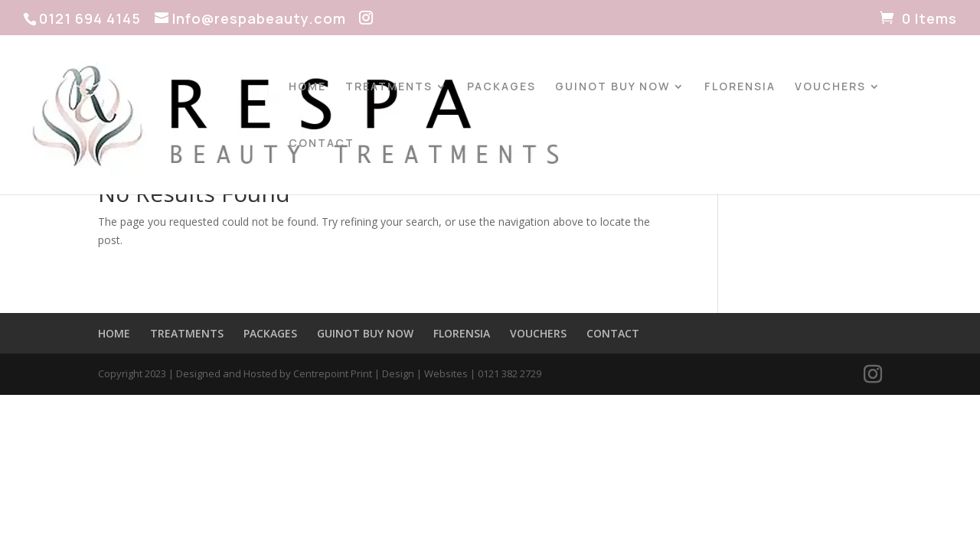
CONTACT (322, 144)
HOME (307, 87)
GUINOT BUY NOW (612, 87)
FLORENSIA (740, 87)
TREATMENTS (389, 87)
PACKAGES (501, 87)
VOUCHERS (830, 87)
